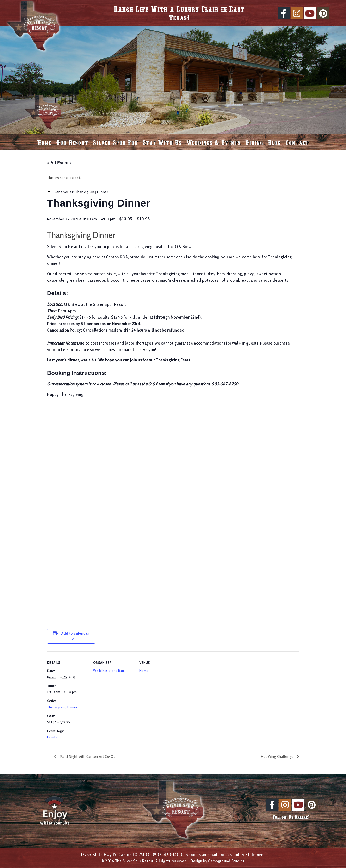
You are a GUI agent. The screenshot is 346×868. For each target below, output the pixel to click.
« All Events (59, 163)
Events (52, 737)
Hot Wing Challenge (278, 756)
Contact (297, 142)
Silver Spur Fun (115, 142)
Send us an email (201, 854)
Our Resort (72, 142)
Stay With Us (162, 142)
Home (44, 142)
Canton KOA (117, 257)
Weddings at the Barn (109, 671)
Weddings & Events (214, 142)
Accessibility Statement (243, 854)
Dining (254, 142)
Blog (274, 142)
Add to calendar (75, 633)
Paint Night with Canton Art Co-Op (87, 756)
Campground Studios (226, 861)
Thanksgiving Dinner (62, 707)
